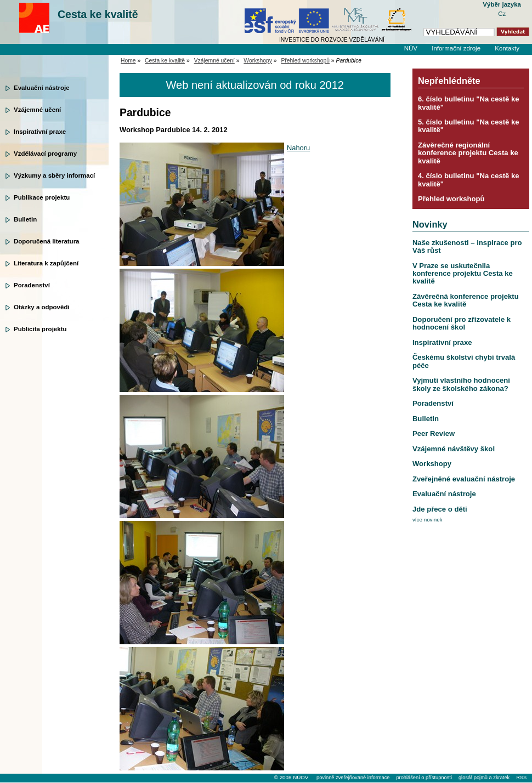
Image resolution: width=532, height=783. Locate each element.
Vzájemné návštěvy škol (454, 449)
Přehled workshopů (305, 61)
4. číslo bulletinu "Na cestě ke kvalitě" (469, 180)
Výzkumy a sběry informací (54, 175)
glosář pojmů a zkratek (484, 778)
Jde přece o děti (440, 509)
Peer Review (434, 433)
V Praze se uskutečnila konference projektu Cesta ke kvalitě (463, 274)
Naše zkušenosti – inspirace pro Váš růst (467, 246)
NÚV (411, 48)
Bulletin (25, 219)
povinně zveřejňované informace (353, 778)
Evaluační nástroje (42, 88)
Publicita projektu (40, 329)
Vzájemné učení (37, 110)
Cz (502, 14)
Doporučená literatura (47, 241)
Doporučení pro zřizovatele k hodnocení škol (462, 323)
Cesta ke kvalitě (98, 14)
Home (128, 61)
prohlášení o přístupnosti (424, 778)
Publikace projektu (42, 197)
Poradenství (32, 285)
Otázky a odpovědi (42, 307)
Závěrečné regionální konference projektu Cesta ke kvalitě (468, 153)
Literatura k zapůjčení (46, 263)
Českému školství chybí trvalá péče (464, 361)
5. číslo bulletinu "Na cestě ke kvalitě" (469, 126)
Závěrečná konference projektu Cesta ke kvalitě (466, 300)
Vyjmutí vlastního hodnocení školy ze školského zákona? (461, 384)
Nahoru (298, 148)
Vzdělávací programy (45, 154)
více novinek (428, 520)
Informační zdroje (456, 48)
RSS (521, 778)
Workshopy (258, 61)
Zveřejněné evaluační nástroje (464, 479)
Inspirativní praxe (40, 132)
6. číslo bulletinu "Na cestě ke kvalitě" (469, 103)
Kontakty (507, 48)
